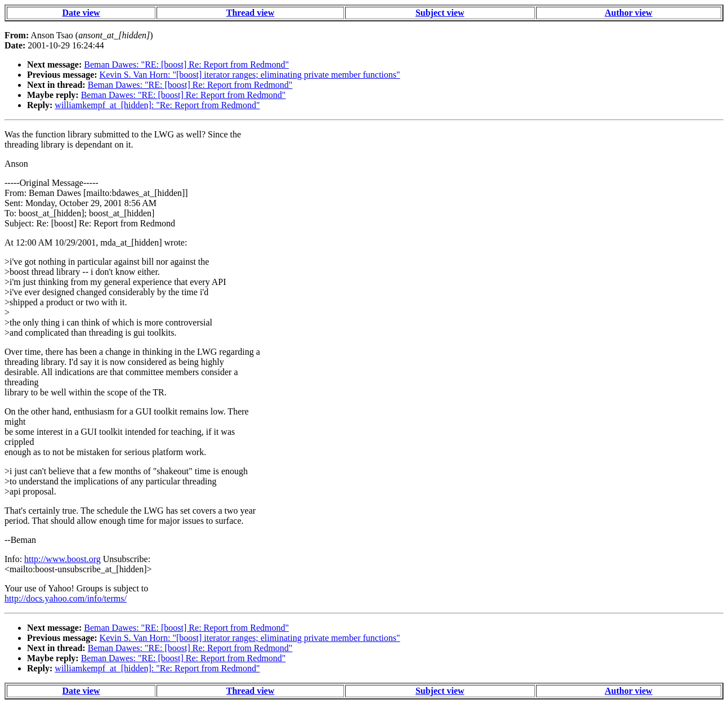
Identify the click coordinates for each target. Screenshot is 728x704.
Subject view (440, 13)
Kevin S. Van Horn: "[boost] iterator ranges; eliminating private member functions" (250, 75)
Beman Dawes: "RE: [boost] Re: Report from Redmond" (186, 64)
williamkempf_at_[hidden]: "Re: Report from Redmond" (157, 105)
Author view (629, 13)
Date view (81, 13)
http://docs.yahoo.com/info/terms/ (66, 598)
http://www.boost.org (62, 559)
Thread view (250, 13)
